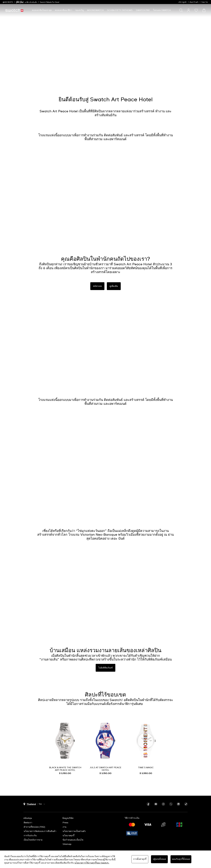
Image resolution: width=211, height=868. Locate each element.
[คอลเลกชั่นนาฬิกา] (64, 10)
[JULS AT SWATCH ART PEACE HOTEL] (105, 749)
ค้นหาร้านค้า (194, 2)
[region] (105, 859)
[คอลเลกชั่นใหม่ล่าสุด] (42, 10)
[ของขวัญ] (80, 10)
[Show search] (181, 10)
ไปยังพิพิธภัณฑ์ (105, 668)
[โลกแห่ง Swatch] (162, 10)
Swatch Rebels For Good (50, 2)
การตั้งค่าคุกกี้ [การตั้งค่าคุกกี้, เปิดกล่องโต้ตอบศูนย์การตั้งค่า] (140, 859)
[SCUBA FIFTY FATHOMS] (120, 10)
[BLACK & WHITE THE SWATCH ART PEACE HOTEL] (65, 749)
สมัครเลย (97, 286)
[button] (196, 10)
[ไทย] (205, 2)
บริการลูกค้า (183, 2)
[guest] (189, 10)
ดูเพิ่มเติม (114, 286)
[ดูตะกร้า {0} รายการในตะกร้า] (204, 10)
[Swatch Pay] (143, 10)
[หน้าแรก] (14, 10)
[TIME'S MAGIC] (146, 749)
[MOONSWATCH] (95, 10)
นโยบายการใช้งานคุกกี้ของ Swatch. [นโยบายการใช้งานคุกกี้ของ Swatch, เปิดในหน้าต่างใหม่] (92, 863)
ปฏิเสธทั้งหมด (159, 859)
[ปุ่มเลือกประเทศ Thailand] (30, 804)
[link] (20, 2)
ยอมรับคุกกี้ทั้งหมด (181, 859)
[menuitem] (42, 10)
